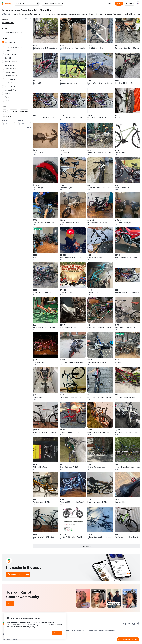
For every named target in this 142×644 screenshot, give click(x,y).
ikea (14, 14)
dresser (84, 14)
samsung (72, 14)
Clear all (28, 19)
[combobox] (25, 4)
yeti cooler (47, 14)
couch (109, 14)
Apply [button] (29, 127)
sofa (79, 14)
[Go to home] (6, 4)
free (114, 14)
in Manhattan (45, 10)
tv (105, 14)
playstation (29, 14)
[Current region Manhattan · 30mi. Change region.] (8, 22)
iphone (91, 14)
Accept (57, 633)
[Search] (38, 4)
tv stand (125, 14)
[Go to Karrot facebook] (125, 624)
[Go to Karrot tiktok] (138, 624)
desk (119, 14)
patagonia (38, 14)
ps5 (135, 14)
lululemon (20, 14)
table (131, 14)
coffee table (99, 14)
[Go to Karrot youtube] (134, 624)
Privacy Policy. (30, 627)
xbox (54, 14)
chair (140, 14)
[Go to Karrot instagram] (129, 624)
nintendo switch (62, 14)
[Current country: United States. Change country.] (138, 4)
